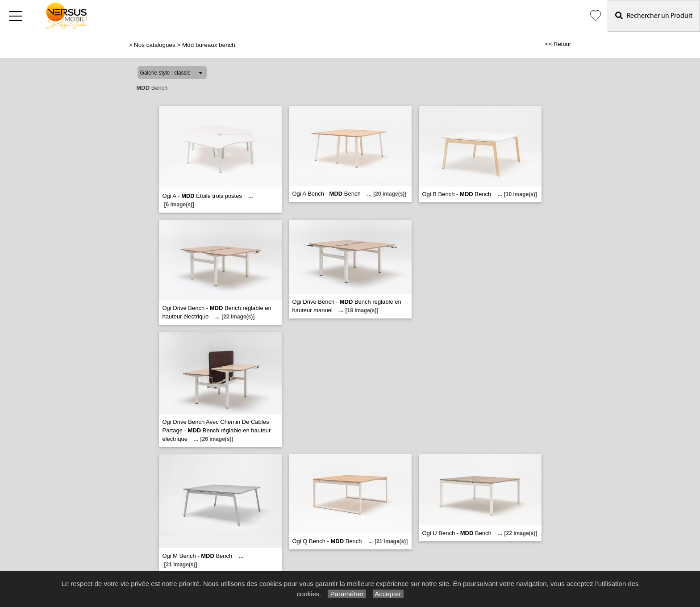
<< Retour (558, 44)
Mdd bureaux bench (209, 45)
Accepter (388, 594)
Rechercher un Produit (654, 15)
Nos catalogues (155, 45)
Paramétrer (347, 594)
